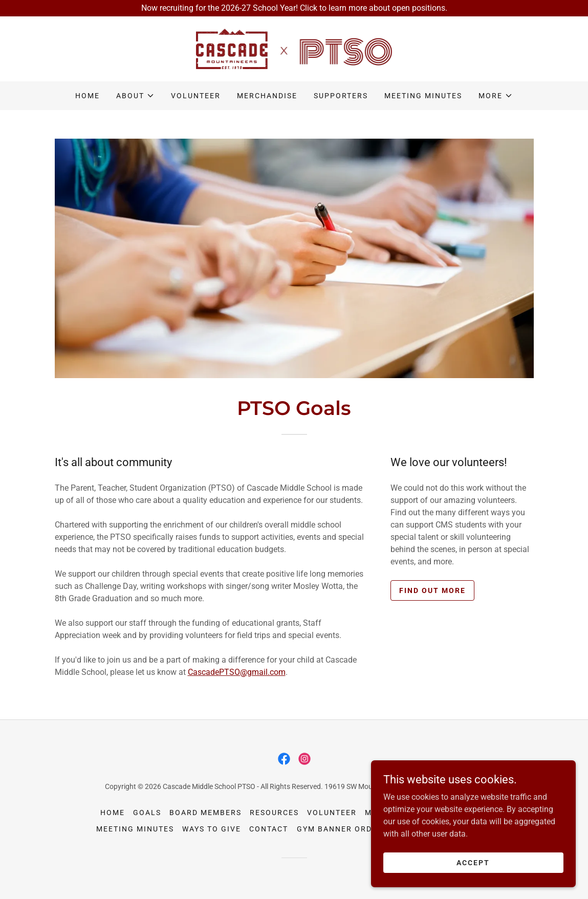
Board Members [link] (205, 813)
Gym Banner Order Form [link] (353, 829)
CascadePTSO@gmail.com (237, 672)
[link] (294, 48)
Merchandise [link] (267, 96)
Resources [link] (274, 813)
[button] (135, 96)
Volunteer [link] (196, 96)
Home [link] (88, 96)
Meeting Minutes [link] (423, 96)
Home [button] (113, 813)
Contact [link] (269, 829)
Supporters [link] (341, 96)
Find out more (432, 590)
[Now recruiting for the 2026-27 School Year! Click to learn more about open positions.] (294, 8)
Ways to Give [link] (212, 829)
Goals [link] (147, 813)
